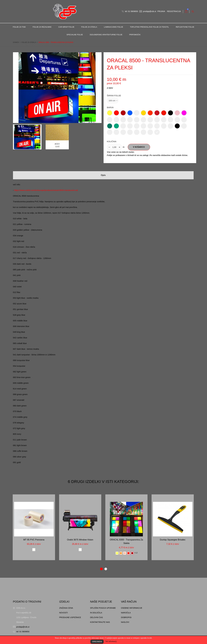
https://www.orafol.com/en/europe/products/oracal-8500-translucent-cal (46, 190)
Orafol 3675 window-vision (80, 540)
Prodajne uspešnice (70, 617)
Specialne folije (75, 35)
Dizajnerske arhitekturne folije (106, 35)
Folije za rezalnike (42, 27)
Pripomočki (135, 35)
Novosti (63, 613)
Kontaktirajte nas (100, 622)
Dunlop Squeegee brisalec (173, 540)
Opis (103, 175)
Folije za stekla (89, 27)
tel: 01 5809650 (130, 11)
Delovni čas (96, 617)
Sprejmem (97, 642)
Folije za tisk (19, 27)
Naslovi (125, 622)
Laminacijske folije (114, 27)
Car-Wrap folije (66, 27)
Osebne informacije (132, 608)
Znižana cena (66, 608)
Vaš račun (129, 602)
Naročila (126, 613)
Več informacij (111, 641)
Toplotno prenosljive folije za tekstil (149, 27)
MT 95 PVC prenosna (34, 540)
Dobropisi (126, 617)
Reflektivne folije (185, 27)
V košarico (139, 147)
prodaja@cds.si (148, 11)
